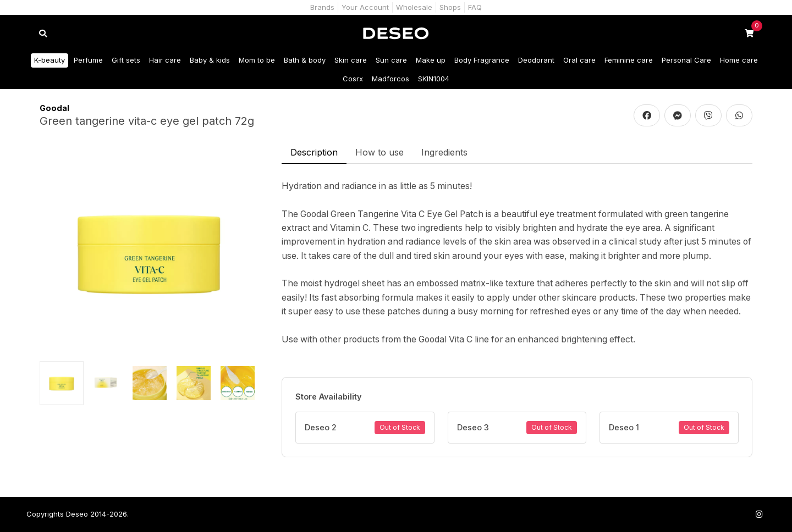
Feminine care (629, 60)
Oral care (579, 60)
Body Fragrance (482, 60)
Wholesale (414, 7)
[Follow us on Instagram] (759, 514)
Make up (431, 60)
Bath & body (305, 60)
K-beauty (50, 60)
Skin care (351, 60)
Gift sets (126, 60)
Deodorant (536, 60)
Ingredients (444, 152)
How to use (380, 152)
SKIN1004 (434, 79)
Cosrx (353, 79)
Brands (322, 7)
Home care (739, 60)
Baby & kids (210, 60)
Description (314, 152)
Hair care (165, 60)
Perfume (88, 60)
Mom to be (257, 60)
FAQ (475, 7)
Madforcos (391, 79)
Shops (450, 7)
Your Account (365, 7)
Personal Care (686, 60)
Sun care (391, 60)
